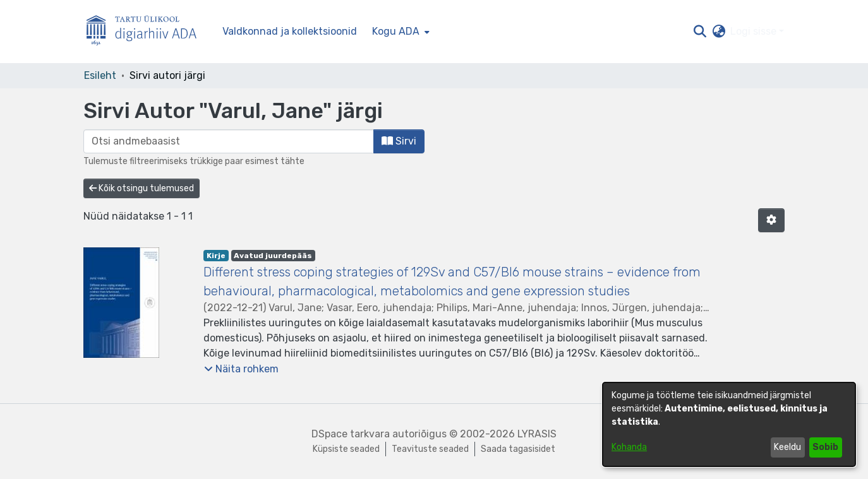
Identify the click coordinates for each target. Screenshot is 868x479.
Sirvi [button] (399, 141)
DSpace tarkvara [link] (351, 434)
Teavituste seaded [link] (430, 449)
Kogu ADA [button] (396, 31)
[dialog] (729, 424)
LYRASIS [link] (537, 434)
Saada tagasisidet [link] (518, 449)
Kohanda (629, 447)
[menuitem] (400, 32)
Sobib (825, 447)
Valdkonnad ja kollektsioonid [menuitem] (290, 31)
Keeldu (787, 447)
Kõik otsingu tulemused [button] (142, 188)
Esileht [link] (100, 75)
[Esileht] (147, 32)
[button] (700, 32)
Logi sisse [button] (755, 31)
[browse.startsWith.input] (229, 141)
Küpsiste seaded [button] (346, 449)
